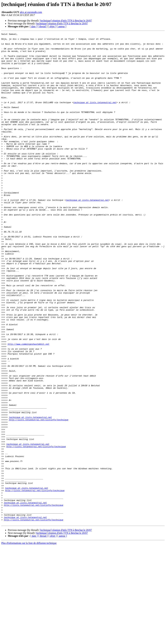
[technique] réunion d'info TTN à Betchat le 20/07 (66, 21)
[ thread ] (43, 26)
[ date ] (33, 26)
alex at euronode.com (31, 12)
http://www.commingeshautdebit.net (28, 406)
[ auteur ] (62, 26)
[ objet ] (52, 26)
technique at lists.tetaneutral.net (95, 116)
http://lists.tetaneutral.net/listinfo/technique (39, 497)
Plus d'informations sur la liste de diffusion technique (29, 641)
